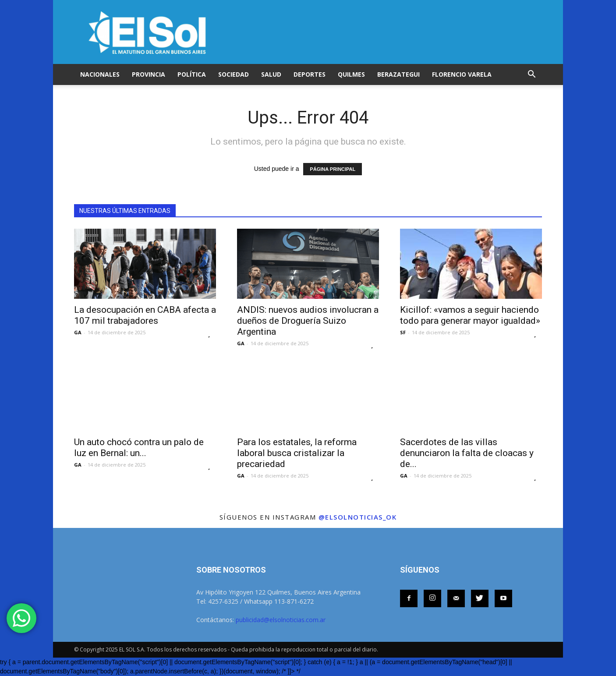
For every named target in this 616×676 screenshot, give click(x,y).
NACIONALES (100, 74)
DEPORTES (310, 74)
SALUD (271, 74)
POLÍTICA (192, 74)
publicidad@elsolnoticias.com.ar (281, 620)
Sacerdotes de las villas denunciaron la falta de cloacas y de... (467, 453)
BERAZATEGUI (398, 74)
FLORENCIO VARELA (462, 74)
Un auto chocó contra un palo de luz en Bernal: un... (139, 448)
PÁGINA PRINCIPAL (333, 169)
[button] (531, 74)
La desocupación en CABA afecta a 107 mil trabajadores (145, 315)
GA (78, 332)
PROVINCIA (149, 74)
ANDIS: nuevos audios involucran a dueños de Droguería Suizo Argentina (308, 321)
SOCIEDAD (234, 74)
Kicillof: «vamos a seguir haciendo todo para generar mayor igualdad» (470, 315)
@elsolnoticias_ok (358, 517)
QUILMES (351, 74)
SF (403, 332)
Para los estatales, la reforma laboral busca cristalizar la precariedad (297, 453)
